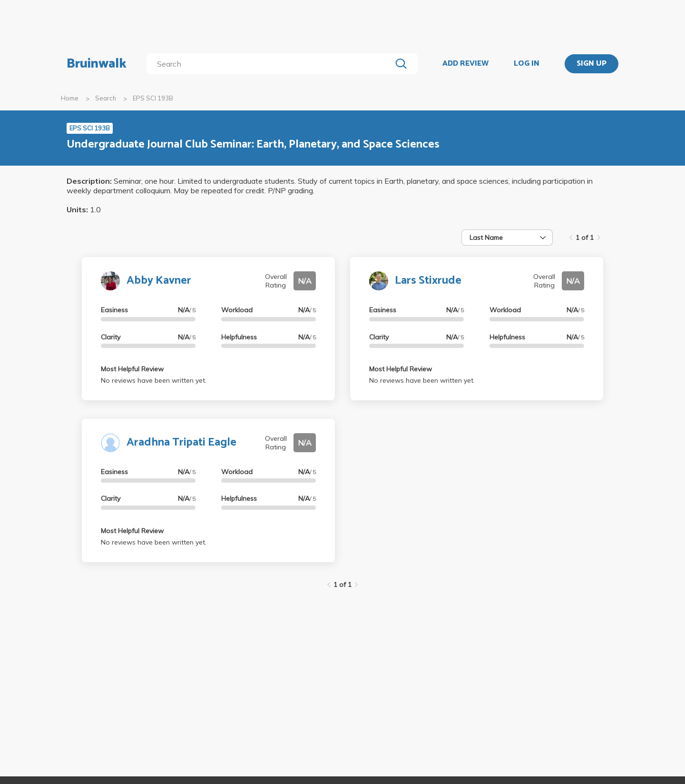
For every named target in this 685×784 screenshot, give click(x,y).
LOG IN (527, 64)
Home (70, 98)
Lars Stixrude (428, 281)
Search (106, 98)
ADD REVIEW (465, 64)
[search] (271, 64)
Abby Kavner (159, 281)
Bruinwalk (97, 64)
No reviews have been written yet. (154, 380)
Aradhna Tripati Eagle (181, 442)
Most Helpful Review (132, 369)
